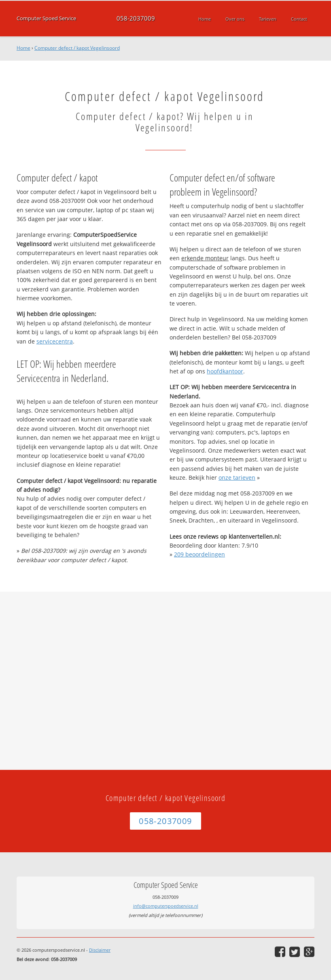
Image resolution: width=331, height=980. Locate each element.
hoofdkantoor (225, 371)
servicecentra (55, 341)
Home (23, 48)
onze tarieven (237, 477)
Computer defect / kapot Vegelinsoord (77, 48)
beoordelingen (199, 554)
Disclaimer (100, 950)
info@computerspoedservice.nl (166, 906)
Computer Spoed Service (46, 18)
